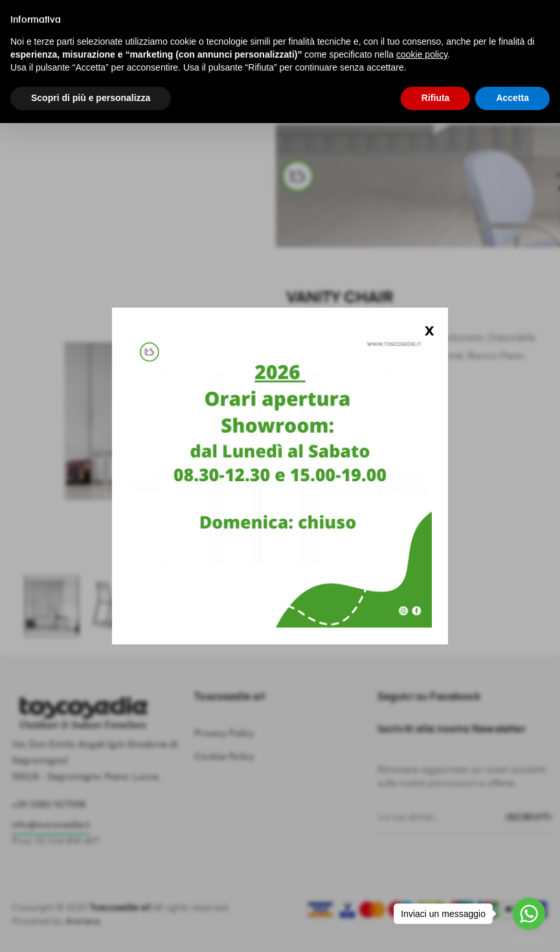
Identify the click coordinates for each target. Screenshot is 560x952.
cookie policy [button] (422, 54)
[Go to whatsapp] (529, 914)
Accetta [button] (512, 98)
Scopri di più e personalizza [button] (91, 98)
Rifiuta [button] (436, 98)
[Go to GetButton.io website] (529, 939)
